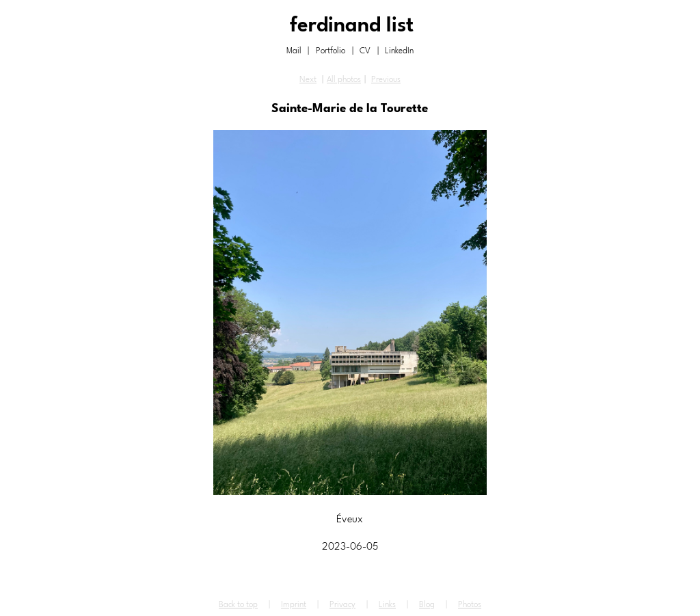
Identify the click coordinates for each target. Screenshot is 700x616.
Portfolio (331, 51)
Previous (386, 80)
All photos (344, 80)
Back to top (238, 605)
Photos (470, 605)
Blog (427, 605)
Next (308, 80)
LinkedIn (399, 51)
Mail (294, 51)
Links (387, 605)
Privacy (342, 605)
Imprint (294, 605)
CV (365, 51)
